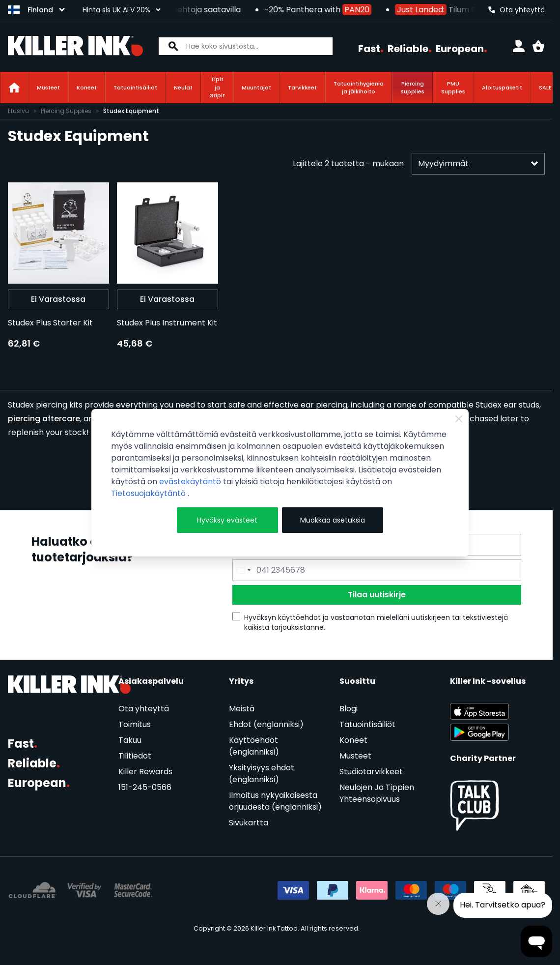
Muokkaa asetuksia (333, 520)
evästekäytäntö (191, 482)
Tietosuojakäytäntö (149, 493)
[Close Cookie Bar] (459, 419)
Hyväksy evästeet (227, 520)
